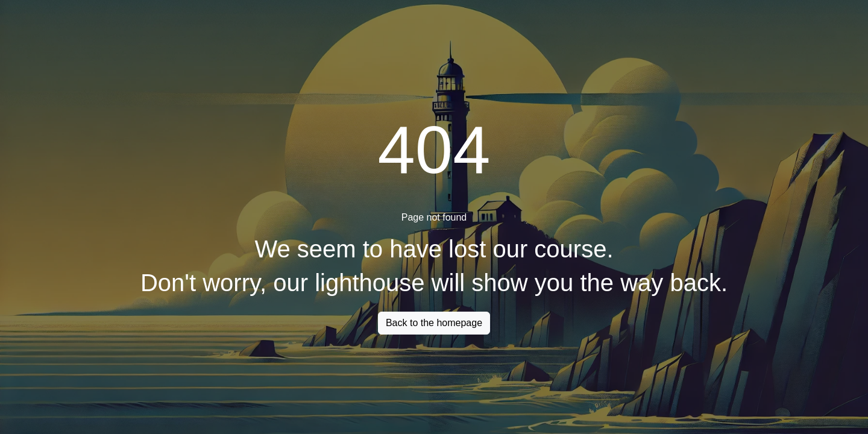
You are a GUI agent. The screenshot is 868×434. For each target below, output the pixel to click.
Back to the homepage (434, 323)
